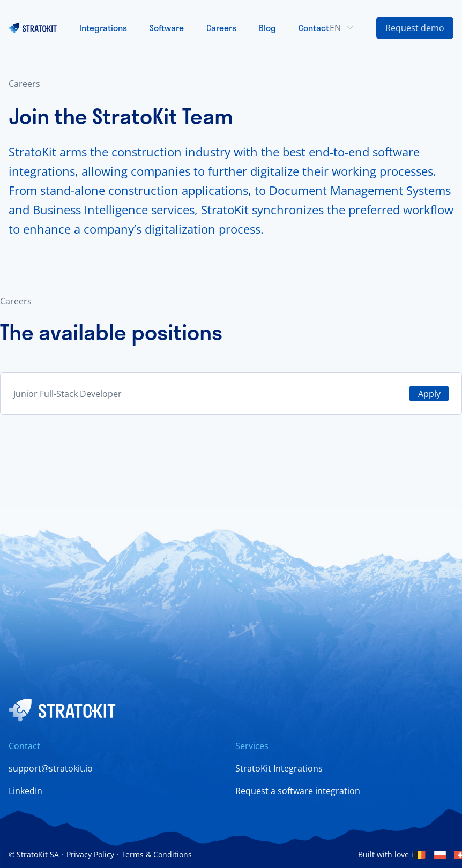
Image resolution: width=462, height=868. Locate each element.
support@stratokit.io (51, 768)
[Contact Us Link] (415, 28)
